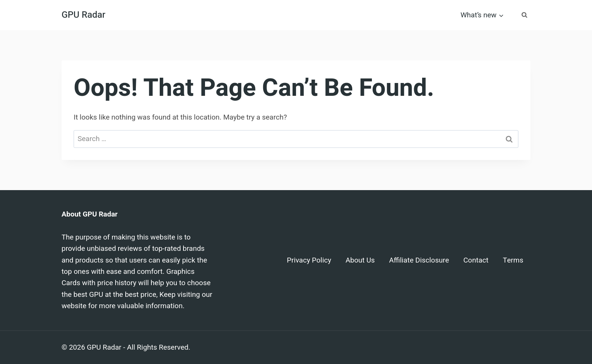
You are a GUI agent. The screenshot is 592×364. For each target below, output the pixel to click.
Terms (513, 260)
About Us (360, 260)
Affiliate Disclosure (419, 260)
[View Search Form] (524, 15)
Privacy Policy (309, 260)
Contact (476, 260)
